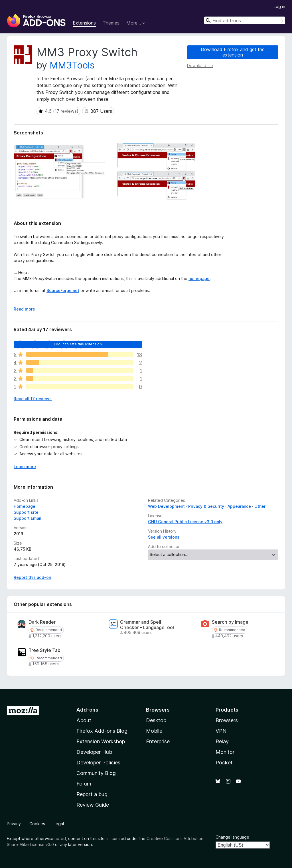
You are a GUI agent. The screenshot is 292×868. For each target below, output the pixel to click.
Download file (200, 66)
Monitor (225, 752)
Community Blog (96, 773)
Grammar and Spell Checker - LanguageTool (147, 625)
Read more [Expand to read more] (24, 309)
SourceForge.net (63, 290)
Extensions (84, 23)
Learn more (25, 467)
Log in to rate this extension (78, 344)
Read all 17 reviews (33, 399)
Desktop (156, 720)
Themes (111, 23)
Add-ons (87, 710)
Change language (232, 837)
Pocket (224, 763)
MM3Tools (72, 65)
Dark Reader (42, 622)
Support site (26, 512)
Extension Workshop (101, 741)
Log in (279, 6)
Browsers (227, 720)
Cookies (37, 824)
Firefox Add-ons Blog (102, 731)
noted (60, 838)
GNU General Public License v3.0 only (185, 522)
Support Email (28, 518)
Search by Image (230, 622)
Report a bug (92, 794)
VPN (221, 731)
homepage (199, 278)
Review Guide (93, 805)
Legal (59, 824)
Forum (84, 784)
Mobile (154, 731)
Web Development (166, 506)
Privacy (14, 824)
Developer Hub (94, 752)
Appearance (239, 506)
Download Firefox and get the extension (233, 52)
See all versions (164, 537)
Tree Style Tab (44, 650)
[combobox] (245, 20)
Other (260, 506)
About (84, 720)
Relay (222, 741)
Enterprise (158, 741)
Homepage (25, 506)
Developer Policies (98, 763)
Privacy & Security (206, 506)
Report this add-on (32, 577)
